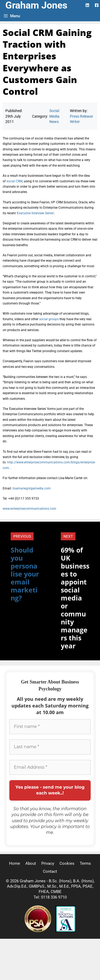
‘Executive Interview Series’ (35, 213)
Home (15, 863)
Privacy (48, 863)
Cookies (67, 863)
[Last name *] (50, 747)
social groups (49, 319)
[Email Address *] (50, 767)
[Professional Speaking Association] (38, 931)
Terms (85, 863)
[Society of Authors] (65, 931)
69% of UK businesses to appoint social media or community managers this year (75, 598)
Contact (50, 871)
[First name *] (50, 727)
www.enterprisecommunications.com (29, 509)
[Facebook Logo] (97, 5)
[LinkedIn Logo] (87, 5)
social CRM (14, 181)
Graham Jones (36, 5)
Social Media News (54, 116)
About (31, 863)
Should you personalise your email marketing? (25, 574)
